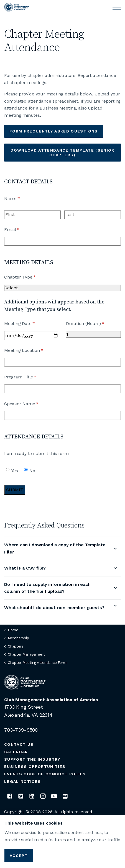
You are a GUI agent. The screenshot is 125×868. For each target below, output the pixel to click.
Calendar (16, 752)
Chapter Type (29, 277)
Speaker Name (30, 404)
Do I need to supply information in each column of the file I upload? (47, 588)
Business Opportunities (35, 766)
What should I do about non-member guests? (54, 608)
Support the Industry (32, 759)
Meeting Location (32, 350)
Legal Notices (22, 781)
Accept (19, 856)
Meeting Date (28, 324)
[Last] (93, 215)
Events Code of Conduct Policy (45, 774)
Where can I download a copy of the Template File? (55, 548)
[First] (32, 215)
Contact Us (19, 744)
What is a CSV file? (25, 568)
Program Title (29, 377)
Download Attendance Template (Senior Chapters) (62, 153)
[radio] (8, 470)
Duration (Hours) (93, 324)
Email (21, 230)
